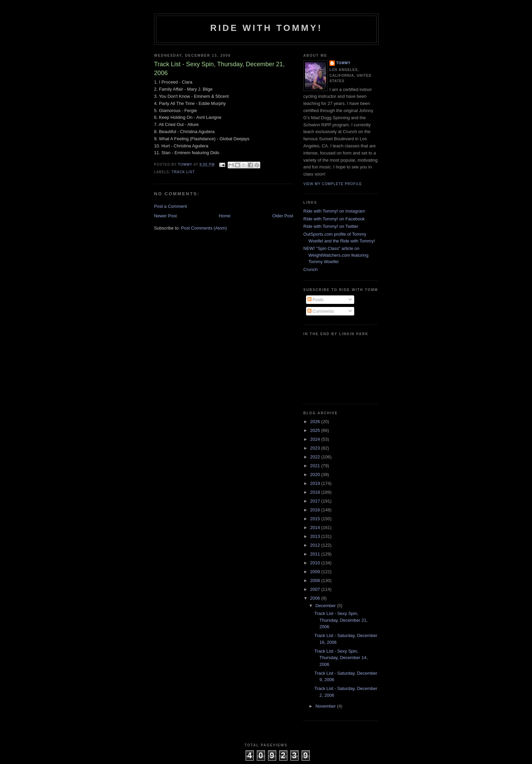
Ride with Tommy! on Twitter (331, 226)
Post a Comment (170, 206)
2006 (316, 598)
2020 (316, 475)
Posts (316, 300)
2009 (316, 572)
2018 (316, 492)
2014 (316, 527)
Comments (321, 311)
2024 (316, 439)
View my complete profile (333, 184)
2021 (316, 466)
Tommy (344, 63)
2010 (316, 563)
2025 (316, 430)
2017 (316, 501)
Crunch (310, 269)
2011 (316, 554)
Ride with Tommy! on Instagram (334, 211)
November (326, 706)
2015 (316, 519)
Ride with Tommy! (266, 28)
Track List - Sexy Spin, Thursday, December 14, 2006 (341, 658)
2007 (316, 589)
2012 (316, 545)
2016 (316, 510)
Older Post (283, 216)
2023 (316, 448)
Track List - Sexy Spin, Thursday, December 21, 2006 (341, 620)
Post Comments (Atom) (204, 228)
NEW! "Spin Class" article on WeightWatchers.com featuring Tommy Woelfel (336, 255)
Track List (183, 172)
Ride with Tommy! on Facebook (334, 219)
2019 (316, 483)
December (326, 606)
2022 (316, 457)
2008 (316, 580)
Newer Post (165, 216)
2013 (316, 536)
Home (225, 216)
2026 (316, 422)
